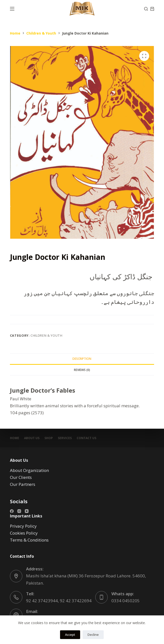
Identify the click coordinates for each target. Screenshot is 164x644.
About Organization (29, 470)
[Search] (146, 9)
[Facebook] (12, 511)
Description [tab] (82, 359)
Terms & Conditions (29, 540)
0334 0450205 (126, 601)
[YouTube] (27, 511)
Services (65, 438)
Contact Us (86, 438)
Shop (49, 438)
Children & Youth (46, 335)
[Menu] (12, 9)
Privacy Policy (23, 526)
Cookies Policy (24, 533)
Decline (93, 635)
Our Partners (23, 484)
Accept (70, 635)
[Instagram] (19, 511)
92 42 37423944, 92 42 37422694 (59, 601)
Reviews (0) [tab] (82, 370)
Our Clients (21, 477)
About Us (32, 438)
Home (15, 438)
